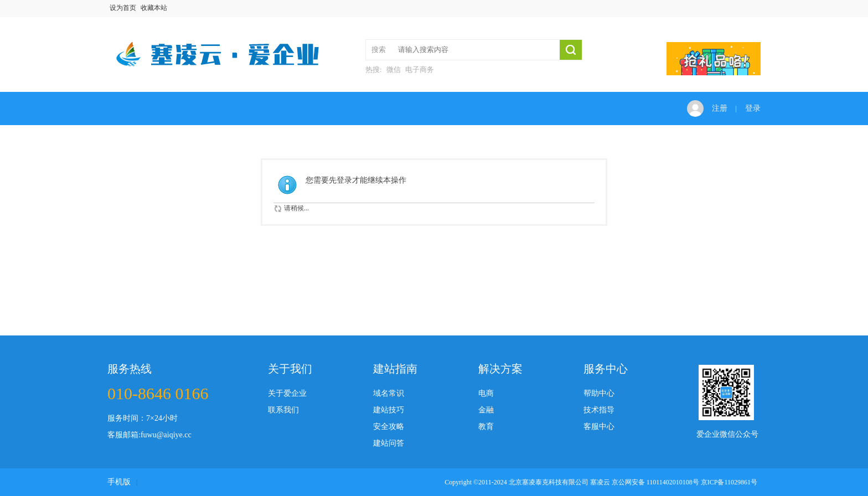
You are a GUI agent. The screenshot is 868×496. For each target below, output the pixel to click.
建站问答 (389, 443)
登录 (753, 108)
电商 (486, 393)
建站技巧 (389, 410)
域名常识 (389, 393)
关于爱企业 (287, 393)
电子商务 (420, 69)
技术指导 (599, 410)
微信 (394, 69)
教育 (486, 427)
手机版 (119, 482)
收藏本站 (154, 8)
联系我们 (283, 410)
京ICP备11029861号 (729, 482)
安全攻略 (389, 427)
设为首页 (123, 8)
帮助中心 (599, 393)
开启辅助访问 (758, 8)
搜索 (379, 50)
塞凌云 (600, 482)
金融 (486, 410)
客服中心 (599, 427)
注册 (720, 108)
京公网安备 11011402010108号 (655, 482)
